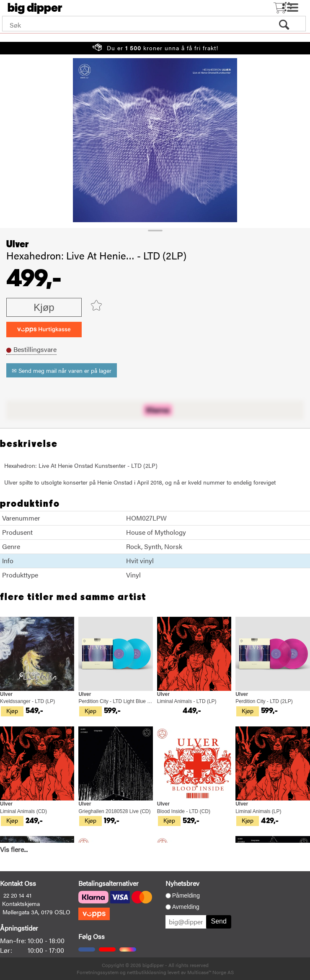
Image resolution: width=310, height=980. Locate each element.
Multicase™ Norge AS (211, 972)
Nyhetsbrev (182, 883)
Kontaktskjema (21, 903)
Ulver (18, 244)
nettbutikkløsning (147, 972)
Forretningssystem (98, 972)
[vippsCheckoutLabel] (44, 330)
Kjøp (44, 307)
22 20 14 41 (17, 895)
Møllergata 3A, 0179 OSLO (36, 912)
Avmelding (186, 907)
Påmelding (186, 895)
